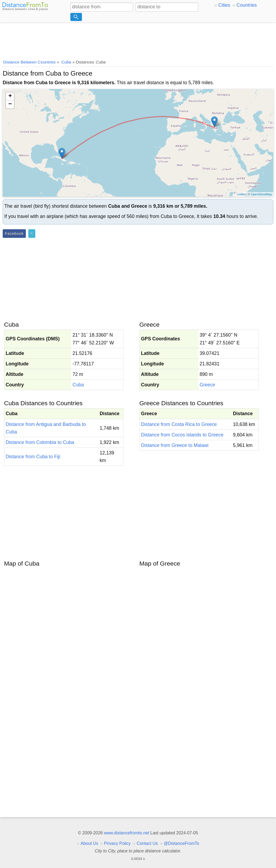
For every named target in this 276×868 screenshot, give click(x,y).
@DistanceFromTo (182, 843)
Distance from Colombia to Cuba (40, 442)
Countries (246, 5)
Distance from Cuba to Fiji (33, 457)
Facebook (14, 234)
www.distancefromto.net (126, 833)
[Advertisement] (138, 40)
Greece (208, 385)
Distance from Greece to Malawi (175, 445)
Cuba (78, 385)
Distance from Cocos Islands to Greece (182, 435)
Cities (224, 5)
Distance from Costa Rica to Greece (179, 424)
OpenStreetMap (261, 194)
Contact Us (147, 843)
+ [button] (10, 96)
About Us (89, 843)
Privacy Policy (117, 843)
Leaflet (241, 194)
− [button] (10, 104)
